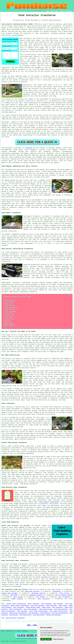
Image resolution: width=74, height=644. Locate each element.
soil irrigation (64, 597)
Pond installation (49, 575)
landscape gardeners (36, 595)
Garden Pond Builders (54, 615)
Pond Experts (25, 631)
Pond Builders (22, 611)
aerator (51, 276)
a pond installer (17, 533)
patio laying (18, 597)
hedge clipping (17, 599)
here (19, 586)
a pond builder (34, 552)
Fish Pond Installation (60, 613)
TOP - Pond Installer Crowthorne (13, 618)
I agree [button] (43, 639)
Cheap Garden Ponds (33, 607)
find (7, 564)
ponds (71, 24)
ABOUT (57, 11)
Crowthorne (29, 148)
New (15, 631)
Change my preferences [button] (58, 639)
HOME (48, 11)
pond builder (24, 115)
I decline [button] (49, 639)
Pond (3, 148)
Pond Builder (58, 604)
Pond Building (46, 604)
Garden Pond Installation (16, 604)
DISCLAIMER (69, 11)
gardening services (38, 593)
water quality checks (54, 498)
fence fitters (64, 593)
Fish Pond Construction (38, 611)
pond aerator (63, 252)
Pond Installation (16, 609)
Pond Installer (52, 606)
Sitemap (3, 631)
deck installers (44, 599)
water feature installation (49, 502)
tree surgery (41, 597)
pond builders (27, 157)
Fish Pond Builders (38, 606)
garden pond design (21, 496)
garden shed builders (10, 593)
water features (34, 46)
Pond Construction (46, 609)
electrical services (32, 591)
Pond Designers (19, 607)
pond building (35, 122)
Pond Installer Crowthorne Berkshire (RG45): (18, 24)
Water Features (33, 604)
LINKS (52, 11)
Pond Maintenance (25, 615)
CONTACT (62, 11)
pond (51, 38)
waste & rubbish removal (64, 595)
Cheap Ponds (63, 606)
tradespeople (6, 601)
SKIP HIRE (14, 595)
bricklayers (56, 591)
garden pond (42, 85)
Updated (18, 631)
